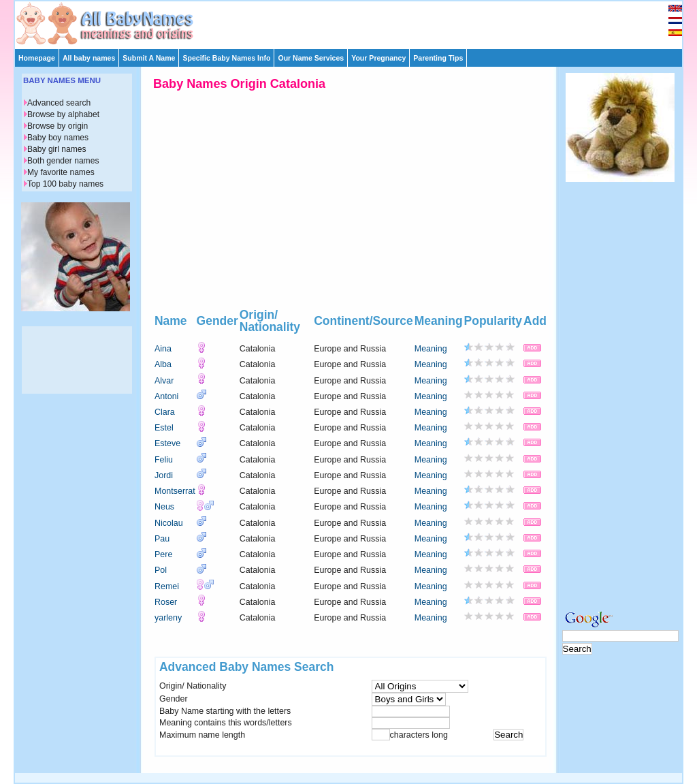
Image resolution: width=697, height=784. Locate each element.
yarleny (168, 618)
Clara (165, 412)
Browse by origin (58, 126)
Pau (162, 539)
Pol (161, 570)
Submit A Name (149, 58)
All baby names (89, 58)
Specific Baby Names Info (226, 58)
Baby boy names (58, 138)
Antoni (166, 396)
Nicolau (169, 523)
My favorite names (61, 172)
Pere (163, 554)
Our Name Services (311, 58)
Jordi (164, 475)
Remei (167, 586)
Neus (164, 507)
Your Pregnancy (378, 58)
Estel (164, 428)
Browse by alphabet (63, 114)
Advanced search (59, 103)
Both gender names (63, 161)
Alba (163, 364)
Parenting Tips (438, 58)
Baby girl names (57, 149)
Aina (163, 349)
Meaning (431, 349)
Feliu (164, 460)
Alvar (164, 381)
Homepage (37, 58)
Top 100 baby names (65, 184)
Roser (166, 602)
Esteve (167, 443)
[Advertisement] (355, 22)
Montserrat (175, 491)
